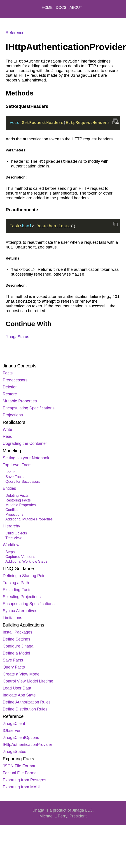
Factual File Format (20, 773)
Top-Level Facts (17, 465)
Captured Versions (20, 557)
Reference (13, 716)
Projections (13, 415)
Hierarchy (11, 526)
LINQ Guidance (18, 569)
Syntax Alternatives (20, 611)
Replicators (14, 422)
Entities (9, 488)
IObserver (12, 731)
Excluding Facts (17, 590)
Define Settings (16, 639)
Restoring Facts (18, 500)
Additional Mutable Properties (29, 519)
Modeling (12, 451)
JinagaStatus (14, 752)
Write (7, 429)
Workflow (11, 545)
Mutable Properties (20, 401)
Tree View (13, 538)
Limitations (12, 618)
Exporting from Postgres (24, 780)
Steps (10, 552)
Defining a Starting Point (25, 576)
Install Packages (17, 632)
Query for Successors (23, 482)
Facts (8, 373)
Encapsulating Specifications (29, 408)
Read (8, 436)
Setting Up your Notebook (26, 458)
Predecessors (15, 380)
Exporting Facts (18, 759)
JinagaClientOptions (21, 738)
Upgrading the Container (25, 443)
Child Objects (16, 533)
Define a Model (16, 653)
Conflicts (12, 510)
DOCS (62, 8)
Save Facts (14, 477)
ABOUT (76, 8)
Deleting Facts (17, 496)
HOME (48, 8)
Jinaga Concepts (20, 366)
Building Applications (23, 625)
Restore (10, 394)
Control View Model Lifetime (28, 681)
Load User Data (17, 688)
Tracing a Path (16, 583)
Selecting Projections (22, 597)
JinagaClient (14, 724)
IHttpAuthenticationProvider (27, 745)
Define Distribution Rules (25, 709)
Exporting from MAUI (22, 787)
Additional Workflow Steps (26, 561)
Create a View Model (22, 674)
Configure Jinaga (18, 646)
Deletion (10, 387)
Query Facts (14, 667)
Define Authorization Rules (27, 702)
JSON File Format (19, 766)
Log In (10, 472)
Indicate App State (19, 695)
